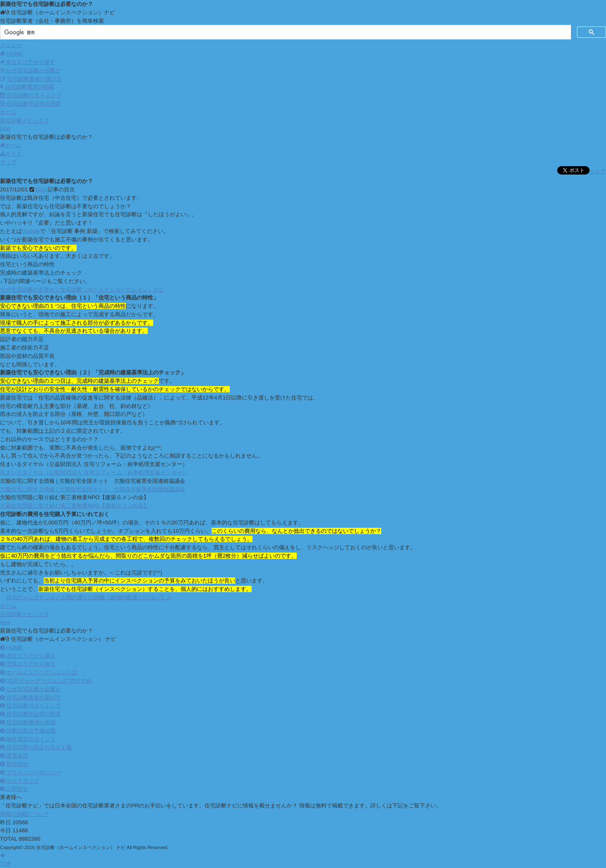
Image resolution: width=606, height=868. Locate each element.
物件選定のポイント (28, 739)
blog (41, 189)
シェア (598, 171)
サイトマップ (20, 781)
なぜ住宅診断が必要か (30, 70)
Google (31, 231)
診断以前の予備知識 (28, 731)
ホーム (11, 145)
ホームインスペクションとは (39, 672)
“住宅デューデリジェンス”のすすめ (46, 681)
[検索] (285, 32)
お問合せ (14, 789)
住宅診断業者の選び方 (31, 79)
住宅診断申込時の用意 (31, 104)
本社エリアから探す (28, 62)
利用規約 (14, 764)
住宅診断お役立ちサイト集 (36, 747)
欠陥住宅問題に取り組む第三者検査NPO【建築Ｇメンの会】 (74, 506)
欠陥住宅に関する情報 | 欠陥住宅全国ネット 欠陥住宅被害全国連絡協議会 (93, 489)
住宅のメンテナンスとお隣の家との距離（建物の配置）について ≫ (89, 597)
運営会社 (14, 756)
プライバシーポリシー (31, 772)
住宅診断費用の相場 (27, 87)
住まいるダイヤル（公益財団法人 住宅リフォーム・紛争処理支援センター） (94, 472)
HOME (11, 647)
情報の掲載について (25, 814)
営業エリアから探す (28, 664)
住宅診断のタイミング (31, 95)
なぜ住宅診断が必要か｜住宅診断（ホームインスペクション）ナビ (82, 290)
